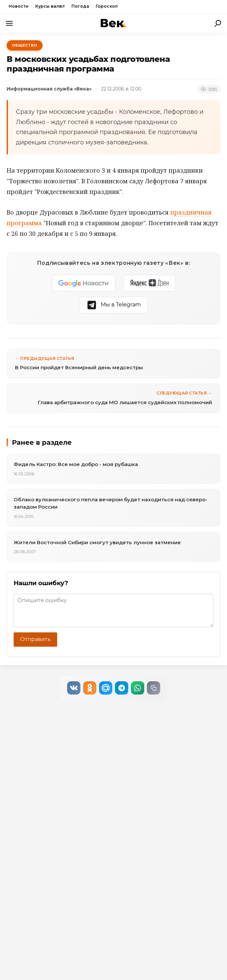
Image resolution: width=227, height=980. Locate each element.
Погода (80, 6)
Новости (19, 6)
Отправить (35, 639)
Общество (25, 45)
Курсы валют (50, 6)
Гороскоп (107, 6)
